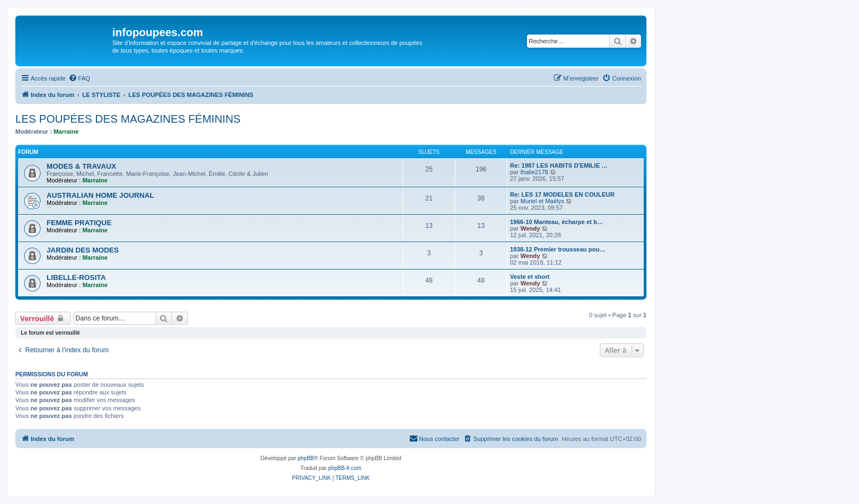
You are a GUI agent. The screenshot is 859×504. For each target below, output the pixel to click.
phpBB (306, 458)
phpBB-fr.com (345, 468)
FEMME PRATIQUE (79, 223)
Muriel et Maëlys (542, 201)
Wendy (530, 228)
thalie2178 (534, 172)
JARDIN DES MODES (83, 250)
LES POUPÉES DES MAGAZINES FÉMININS (128, 119)
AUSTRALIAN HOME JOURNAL (100, 195)
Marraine (66, 131)
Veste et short (530, 277)
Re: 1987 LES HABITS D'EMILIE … (559, 165)
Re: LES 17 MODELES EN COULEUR (562, 194)
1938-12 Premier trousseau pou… (558, 249)
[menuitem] (79, 78)
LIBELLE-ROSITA (76, 277)
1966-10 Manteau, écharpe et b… (557, 222)
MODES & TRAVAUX (81, 166)
